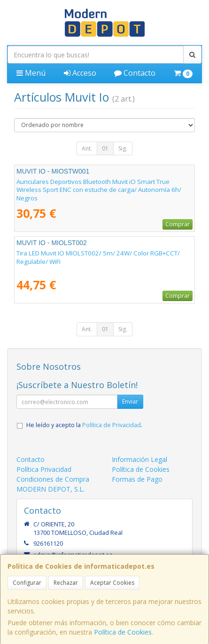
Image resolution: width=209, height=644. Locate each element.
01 (105, 148)
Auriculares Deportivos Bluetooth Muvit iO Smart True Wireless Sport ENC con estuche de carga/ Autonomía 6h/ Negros (99, 190)
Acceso (80, 73)
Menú (31, 73)
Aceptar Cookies (112, 583)
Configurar (27, 583)
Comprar (178, 224)
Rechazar (66, 583)
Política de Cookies (123, 632)
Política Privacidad (44, 469)
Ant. (87, 148)
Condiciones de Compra (53, 479)
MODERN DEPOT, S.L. (50, 489)
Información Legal (139, 459)
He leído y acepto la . (84, 425)
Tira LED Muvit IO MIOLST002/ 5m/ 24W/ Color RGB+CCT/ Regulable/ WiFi (98, 257)
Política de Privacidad (112, 425)
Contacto (135, 73)
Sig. (123, 148)
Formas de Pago (137, 479)
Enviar (130, 402)
